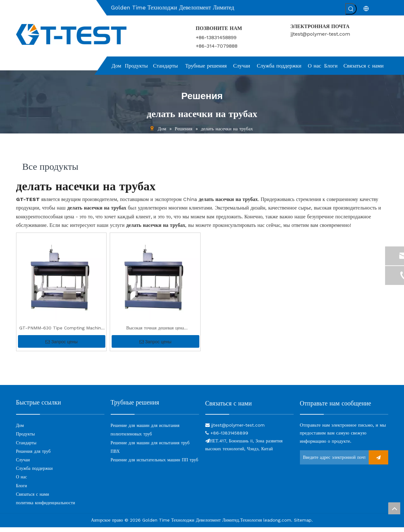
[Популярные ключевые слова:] (351, 9)
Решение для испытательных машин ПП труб (155, 464)
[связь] (249, 419)
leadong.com (277, 525)
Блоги (22, 490)
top (394, 508)
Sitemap (303, 525)
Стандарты (26, 447)
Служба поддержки (34, 473)
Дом (20, 430)
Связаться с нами (33, 499)
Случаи (23, 464)
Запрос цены (61, 346)
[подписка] (378, 462)
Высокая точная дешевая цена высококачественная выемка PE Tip (155, 333)
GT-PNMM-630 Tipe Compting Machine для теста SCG (61, 333)
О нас (22, 482)
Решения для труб (33, 456)
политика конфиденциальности (46, 507)
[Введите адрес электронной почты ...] (333, 462)
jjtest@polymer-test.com (320, 34)
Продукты (26, 439)
